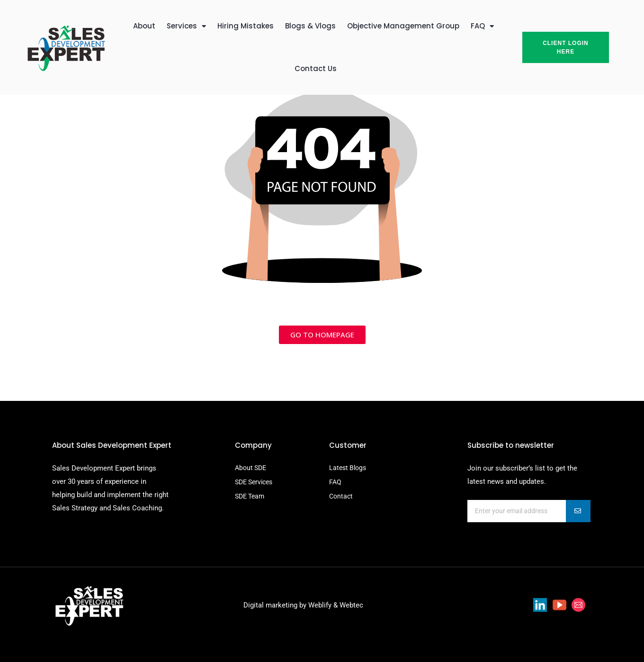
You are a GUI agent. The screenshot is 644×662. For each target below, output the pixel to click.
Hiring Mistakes (246, 26)
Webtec (351, 605)
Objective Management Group (403, 26)
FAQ (482, 26)
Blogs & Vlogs (310, 26)
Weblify (320, 605)
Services (186, 26)
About (144, 26)
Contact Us (316, 68)
